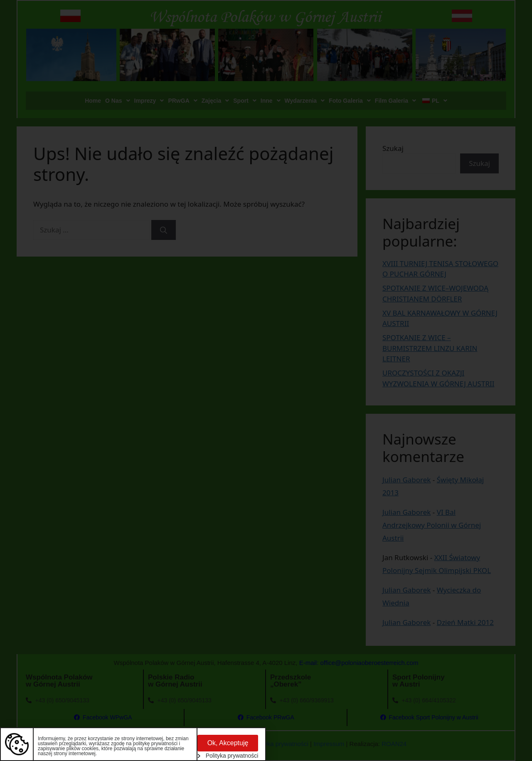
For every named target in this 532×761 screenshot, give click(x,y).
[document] (266, 380)
